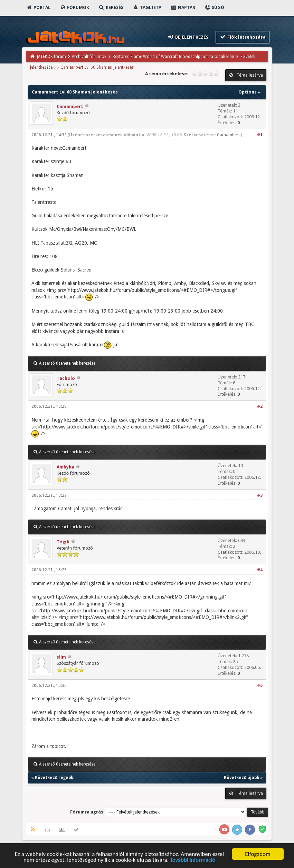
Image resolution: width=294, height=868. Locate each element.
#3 (260, 495)
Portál (38, 7)
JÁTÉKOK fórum (51, 57)
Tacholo (66, 378)
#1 (260, 135)
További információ (193, 860)
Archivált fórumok (89, 57)
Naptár (183, 7)
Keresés (111, 7)
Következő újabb (241, 778)
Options (250, 92)
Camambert (70, 106)
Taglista (147, 7)
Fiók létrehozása (243, 37)
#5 (260, 685)
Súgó (214, 7)
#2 (260, 406)
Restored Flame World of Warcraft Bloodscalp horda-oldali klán (173, 57)
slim (61, 657)
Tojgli (63, 542)
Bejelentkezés (188, 37)
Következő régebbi (55, 778)
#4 (260, 570)
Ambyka (65, 467)
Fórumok (74, 7)
